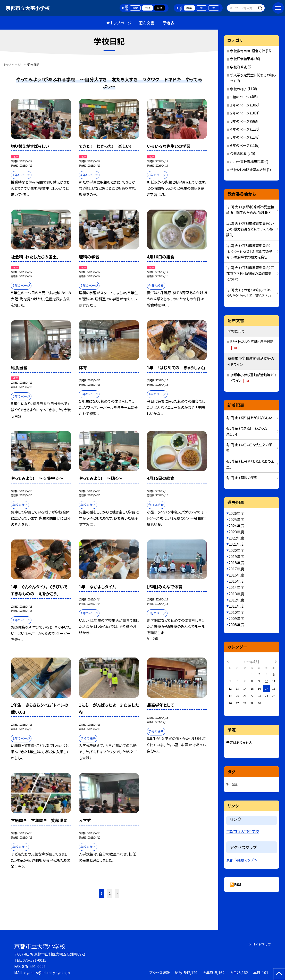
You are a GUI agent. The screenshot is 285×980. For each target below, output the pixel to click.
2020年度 (236, 550)
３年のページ (240, 121)
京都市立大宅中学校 (242, 831)
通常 (135, 8)
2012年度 (236, 600)
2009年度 (236, 618)
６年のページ (240, 145)
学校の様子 (238, 89)
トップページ (121, 23)
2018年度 (236, 563)
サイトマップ (261, 945)
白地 (147, 8)
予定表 (169, 23)
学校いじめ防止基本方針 (248, 170)
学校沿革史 (238, 67)
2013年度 (236, 594)
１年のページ (240, 105)
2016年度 (236, 575)
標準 (189, 8)
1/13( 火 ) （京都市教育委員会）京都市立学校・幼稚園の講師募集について (250, 273)
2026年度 (236, 513)
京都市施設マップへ (242, 860)
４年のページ (240, 129)
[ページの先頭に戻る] (279, 974)
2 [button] (110, 893)
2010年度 (236, 612)
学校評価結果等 (242, 59)
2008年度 (236, 625)
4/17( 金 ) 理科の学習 (242, 478)
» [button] (118, 893)
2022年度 (236, 538)
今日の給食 (238, 153)
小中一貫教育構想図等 (247, 162)
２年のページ (240, 113)
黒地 (160, 8)
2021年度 (236, 544)
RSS (238, 884)
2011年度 (236, 606)
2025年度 (236, 519)
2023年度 (236, 532)
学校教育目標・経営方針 (248, 51)
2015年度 (236, 581)
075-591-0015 (35, 960)
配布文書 (147, 23)
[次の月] (276, 661)
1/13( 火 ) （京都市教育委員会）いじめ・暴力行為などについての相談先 (250, 229)
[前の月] (228, 661)
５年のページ (240, 137)
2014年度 (236, 587)
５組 (155, 638)
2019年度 (236, 556)
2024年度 (236, 526)
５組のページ (240, 97)
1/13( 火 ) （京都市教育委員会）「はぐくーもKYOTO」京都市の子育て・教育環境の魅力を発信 (249, 251)
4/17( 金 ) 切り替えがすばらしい (249, 418)
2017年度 (236, 569)
